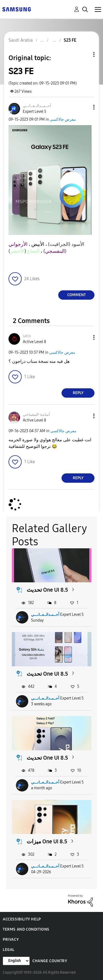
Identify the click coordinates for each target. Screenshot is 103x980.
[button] (85, 107)
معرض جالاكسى (63, 120)
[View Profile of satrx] (27, 336)
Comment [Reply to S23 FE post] (76, 295)
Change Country (50, 961)
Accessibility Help (22, 919)
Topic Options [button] (85, 54)
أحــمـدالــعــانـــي (45, 615)
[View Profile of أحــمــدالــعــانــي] (37, 106)
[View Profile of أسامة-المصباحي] (36, 415)
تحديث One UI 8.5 (47, 590)
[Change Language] (16, 961)
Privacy (11, 940)
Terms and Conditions (26, 929)
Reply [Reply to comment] (78, 393)
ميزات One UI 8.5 (47, 841)
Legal (9, 950)
